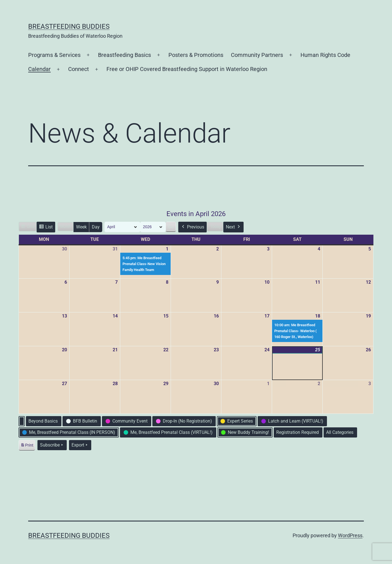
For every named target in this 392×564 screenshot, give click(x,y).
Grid (27, 227)
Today (216, 227)
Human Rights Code (325, 55)
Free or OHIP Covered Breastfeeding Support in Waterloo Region (187, 69)
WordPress (350, 535)
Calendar (39, 69)
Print (27, 446)
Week (81, 227)
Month (65, 227)
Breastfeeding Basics (124, 55)
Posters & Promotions (196, 55)
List (46, 228)
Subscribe (52, 445)
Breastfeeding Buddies (69, 26)
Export (80, 445)
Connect (79, 69)
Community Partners (257, 55)
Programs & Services (54, 55)
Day (96, 227)
